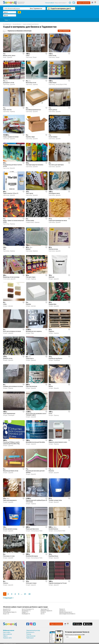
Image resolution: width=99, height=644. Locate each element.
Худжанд (5, 611)
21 (25, 594)
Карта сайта (7, 632)
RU (92, 3)
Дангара (62, 611)
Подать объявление (84, 3)
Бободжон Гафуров (46, 611)
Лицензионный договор (33, 630)
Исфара (24, 612)
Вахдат (5, 614)
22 (29, 594)
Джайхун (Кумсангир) (65, 612)
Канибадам (25, 614)
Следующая (8, 598)
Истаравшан (25, 611)
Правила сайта (7, 638)
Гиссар (42, 612)
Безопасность (30, 632)
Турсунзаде (44, 609)
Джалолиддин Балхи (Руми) (67, 614)
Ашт (42, 614)
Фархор (61, 609)
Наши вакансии (31, 636)
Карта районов (7, 634)
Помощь (29, 634)
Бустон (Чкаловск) (27, 609)
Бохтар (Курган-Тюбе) (9, 612)
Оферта (5, 636)
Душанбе (5, 609)
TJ (95, 3)
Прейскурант (30, 638)
